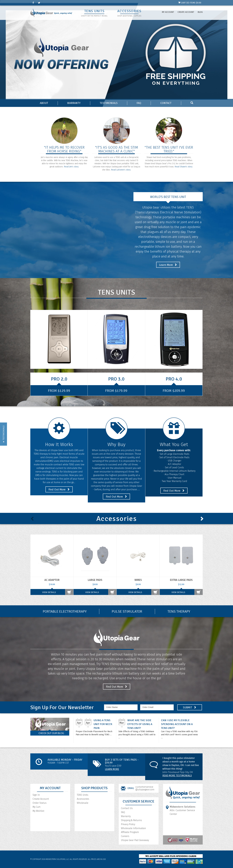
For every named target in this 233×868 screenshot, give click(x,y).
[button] (3, 434)
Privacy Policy (128, 824)
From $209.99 (174, 391)
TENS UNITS (94, 11)
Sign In (36, 795)
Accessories (83, 799)
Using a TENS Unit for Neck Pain (103, 724)
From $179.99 (116, 391)
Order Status (40, 803)
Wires (138, 580)
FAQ (139, 103)
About (44, 103)
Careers (125, 836)
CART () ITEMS (190, 3)
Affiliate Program (130, 832)
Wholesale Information (133, 828)
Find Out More (59, 490)
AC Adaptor (52, 580)
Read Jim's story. (71, 167)
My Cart (36, 807)
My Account (168, 12)
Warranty (74, 103)
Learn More (168, 265)
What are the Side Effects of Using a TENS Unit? (140, 724)
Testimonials (109, 103)
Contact (166, 103)
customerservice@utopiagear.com (145, 788)
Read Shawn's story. (184, 167)
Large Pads (95, 580)
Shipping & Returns (131, 820)
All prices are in (97, 859)
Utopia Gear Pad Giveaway (135, 840)
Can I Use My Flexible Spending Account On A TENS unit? (177, 724)
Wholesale (83, 803)
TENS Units (83, 795)
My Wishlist (38, 811)
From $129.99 (59, 391)
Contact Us (127, 808)
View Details (49, 592)
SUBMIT (190, 707)
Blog (200, 12)
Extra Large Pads (181, 580)
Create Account (186, 12)
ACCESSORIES (129, 11)
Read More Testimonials (177, 776)
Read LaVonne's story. (121, 170)
